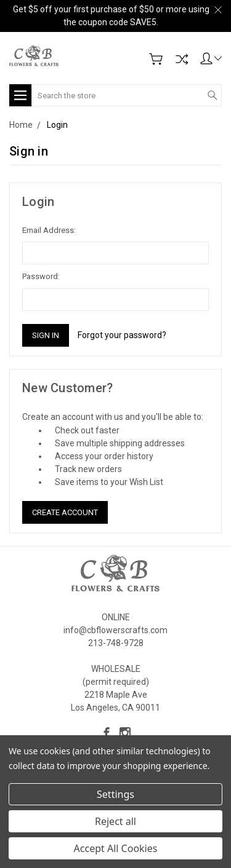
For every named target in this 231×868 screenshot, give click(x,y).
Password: (41, 276)
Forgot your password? (122, 335)
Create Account (65, 512)
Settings (115, 794)
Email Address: (49, 230)
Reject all (115, 821)
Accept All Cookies (116, 848)
